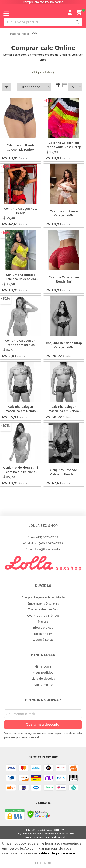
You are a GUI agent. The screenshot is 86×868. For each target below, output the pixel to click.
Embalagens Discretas (43, 603)
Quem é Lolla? (43, 640)
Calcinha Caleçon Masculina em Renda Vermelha (64, 409)
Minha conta (43, 666)
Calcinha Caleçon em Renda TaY (64, 279)
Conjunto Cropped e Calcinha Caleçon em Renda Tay (21, 277)
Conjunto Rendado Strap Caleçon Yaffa (64, 345)
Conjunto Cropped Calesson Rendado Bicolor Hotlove (64, 472)
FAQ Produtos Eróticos (43, 616)
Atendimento (43, 685)
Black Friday (43, 634)
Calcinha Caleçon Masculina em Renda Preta (21, 409)
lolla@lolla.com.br (48, 549)
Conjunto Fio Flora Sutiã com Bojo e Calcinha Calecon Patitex (21, 470)
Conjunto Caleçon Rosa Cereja (21, 211)
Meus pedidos (43, 673)
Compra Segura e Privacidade (43, 597)
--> (75, 87)
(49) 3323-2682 (47, 537)
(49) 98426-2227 (51, 543)
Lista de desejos (43, 679)
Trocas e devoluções (43, 609)
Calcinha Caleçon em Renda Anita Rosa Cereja (64, 145)
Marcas (43, 621)
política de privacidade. (57, 853)
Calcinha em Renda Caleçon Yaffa (64, 213)
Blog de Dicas (43, 628)
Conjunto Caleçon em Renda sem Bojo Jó (21, 343)
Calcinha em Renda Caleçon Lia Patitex (21, 147)
